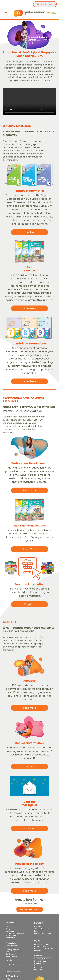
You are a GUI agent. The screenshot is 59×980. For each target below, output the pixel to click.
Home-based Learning (44, 933)
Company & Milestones (43, 959)
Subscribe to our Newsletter (30, 909)
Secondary (10, 931)
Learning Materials (33, 42)
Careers (37, 965)
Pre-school (10, 927)
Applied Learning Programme (12, 936)
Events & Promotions (42, 944)
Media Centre (39, 963)
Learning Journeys (13, 950)
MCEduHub (38, 927)
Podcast (37, 951)
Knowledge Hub (40, 946)
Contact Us (38, 967)
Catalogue (10, 964)
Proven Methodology (42, 961)
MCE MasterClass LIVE (14, 956)
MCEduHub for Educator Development (15, 953)
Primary (9, 929)
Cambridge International (15, 933)
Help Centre (38, 970)
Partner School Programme (44, 948)
